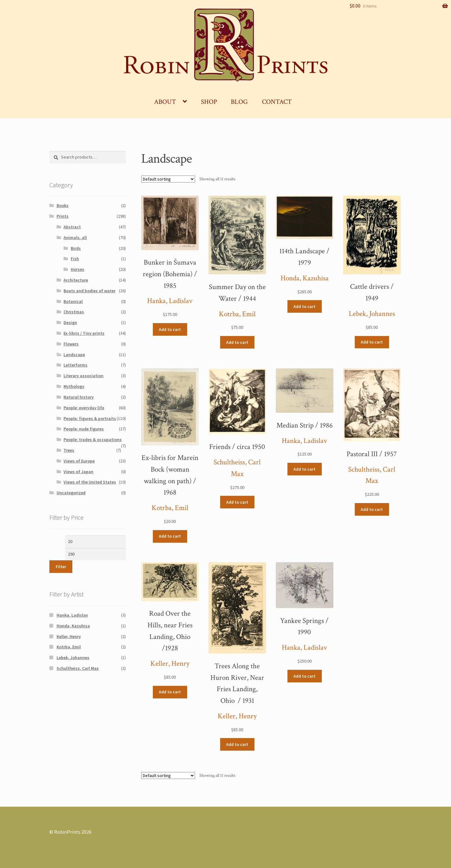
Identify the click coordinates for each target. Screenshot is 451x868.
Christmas (74, 312)
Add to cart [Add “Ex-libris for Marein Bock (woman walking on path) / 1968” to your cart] (170, 536)
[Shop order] (168, 179)
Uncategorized (71, 493)
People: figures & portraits (90, 418)
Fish (75, 259)
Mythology (74, 386)
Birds (76, 248)
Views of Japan (78, 472)
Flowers (71, 344)
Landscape (74, 355)
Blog (239, 102)
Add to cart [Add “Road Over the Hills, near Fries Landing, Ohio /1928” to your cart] (170, 692)
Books (63, 205)
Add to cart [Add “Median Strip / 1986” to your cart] (304, 469)
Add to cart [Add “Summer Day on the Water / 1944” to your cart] (237, 342)
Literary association (84, 376)
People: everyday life (84, 408)
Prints (63, 216)
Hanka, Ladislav (170, 301)
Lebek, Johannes (372, 314)
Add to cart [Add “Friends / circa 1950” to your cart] (237, 502)
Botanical (73, 301)
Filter (61, 567)
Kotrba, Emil (237, 314)
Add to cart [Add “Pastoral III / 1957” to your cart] (372, 509)
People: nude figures (84, 429)
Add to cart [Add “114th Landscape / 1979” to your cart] (304, 306)
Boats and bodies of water (89, 291)
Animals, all (75, 238)
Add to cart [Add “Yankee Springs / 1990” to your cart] (304, 676)
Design (70, 322)
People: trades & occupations (93, 440)
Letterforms (75, 365)
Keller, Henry (170, 664)
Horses (78, 269)
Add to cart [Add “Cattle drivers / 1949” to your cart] (372, 342)
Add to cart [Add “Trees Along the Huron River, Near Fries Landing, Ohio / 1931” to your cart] (237, 744)
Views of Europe (79, 461)
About (165, 102)
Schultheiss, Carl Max (78, 668)
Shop (209, 102)
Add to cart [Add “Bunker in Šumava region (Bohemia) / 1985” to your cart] (170, 329)
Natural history (79, 397)
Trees (69, 450)
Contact (277, 102)
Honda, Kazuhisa (305, 278)
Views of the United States (90, 482)
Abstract (72, 227)
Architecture (76, 280)
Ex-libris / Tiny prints (84, 333)
